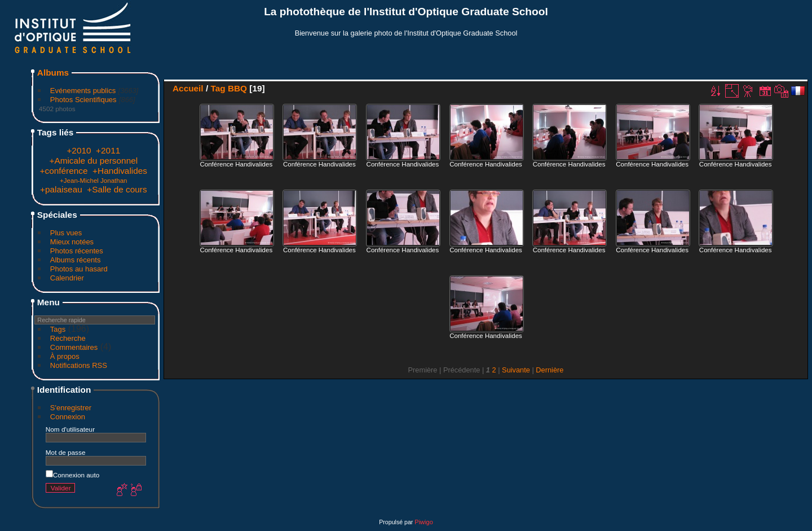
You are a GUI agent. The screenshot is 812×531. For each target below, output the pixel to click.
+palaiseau (61, 189)
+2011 (108, 150)
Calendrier (67, 278)
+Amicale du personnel (93, 161)
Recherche (68, 338)
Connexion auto (72, 475)
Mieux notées (72, 242)
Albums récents (76, 260)
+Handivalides (120, 171)
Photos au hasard (79, 269)
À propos (65, 356)
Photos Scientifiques (83, 100)
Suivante (516, 370)
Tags (58, 329)
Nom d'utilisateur (70, 429)
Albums (53, 73)
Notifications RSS (79, 365)
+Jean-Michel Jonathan (93, 181)
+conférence (64, 171)
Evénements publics (83, 91)
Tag (218, 88)
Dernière (550, 370)
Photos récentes (77, 251)
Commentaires (74, 347)
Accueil (188, 88)
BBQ (237, 88)
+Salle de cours (117, 189)
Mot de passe (66, 452)
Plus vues (66, 233)
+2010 (79, 150)
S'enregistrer (71, 408)
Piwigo (423, 522)
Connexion (68, 417)
